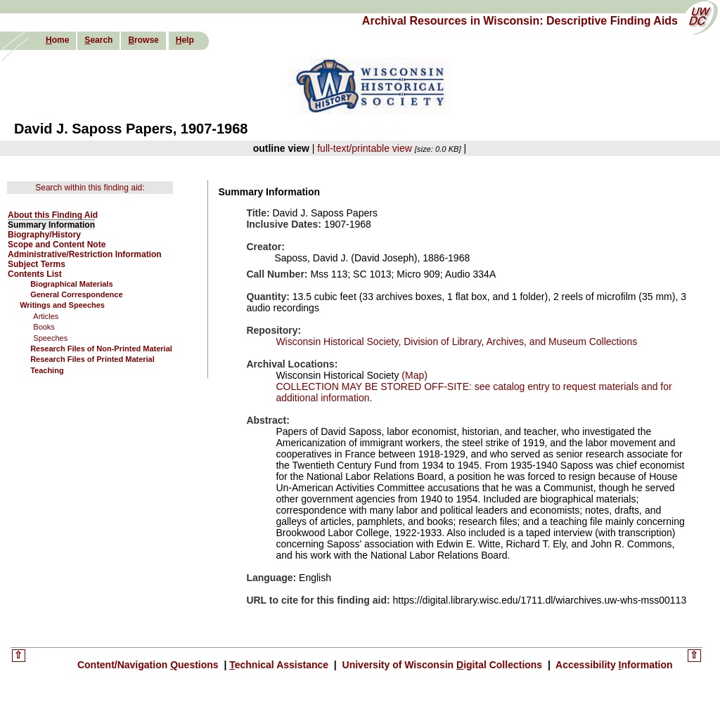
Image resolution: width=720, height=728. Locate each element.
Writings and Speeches (62, 305)
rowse (143, 40)
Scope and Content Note (57, 245)
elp (185, 40)
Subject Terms (37, 264)
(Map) (413, 375)
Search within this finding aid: (90, 188)
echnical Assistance (280, 665)
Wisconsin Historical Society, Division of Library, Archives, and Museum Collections (456, 342)
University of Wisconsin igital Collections (442, 665)
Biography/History (44, 235)
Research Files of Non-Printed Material (101, 349)
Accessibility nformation (613, 665)
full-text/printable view (365, 148)
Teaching (47, 370)
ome (57, 40)
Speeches (50, 338)
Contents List (35, 274)
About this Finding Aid (53, 215)
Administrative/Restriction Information (85, 254)
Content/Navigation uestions (149, 665)
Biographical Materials (71, 284)
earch (98, 40)
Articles (46, 316)
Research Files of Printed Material (92, 359)
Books (44, 327)
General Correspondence (76, 294)
